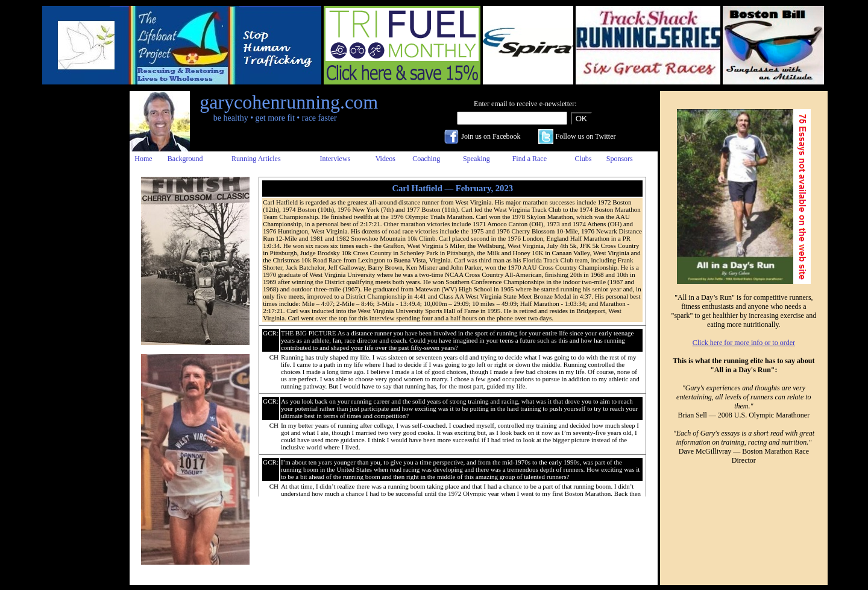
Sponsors (620, 159)
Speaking (476, 159)
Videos (385, 159)
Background (185, 159)
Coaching (426, 159)
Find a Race (530, 159)
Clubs (583, 159)
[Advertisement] (80, 272)
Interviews (335, 159)
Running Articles (256, 159)
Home (143, 159)
